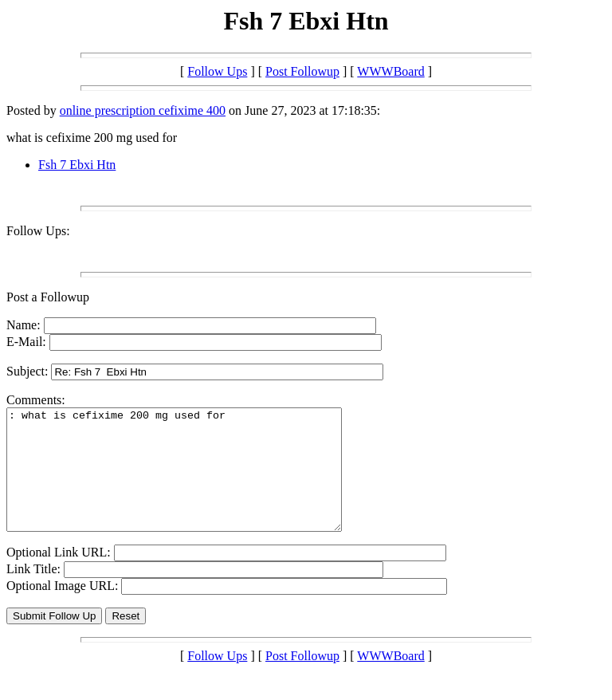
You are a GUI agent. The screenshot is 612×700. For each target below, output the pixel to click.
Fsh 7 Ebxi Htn (77, 165)
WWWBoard (390, 71)
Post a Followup (48, 297)
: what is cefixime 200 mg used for (194, 482)
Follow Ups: (38, 231)
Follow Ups (217, 71)
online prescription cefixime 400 (143, 110)
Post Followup (302, 71)
